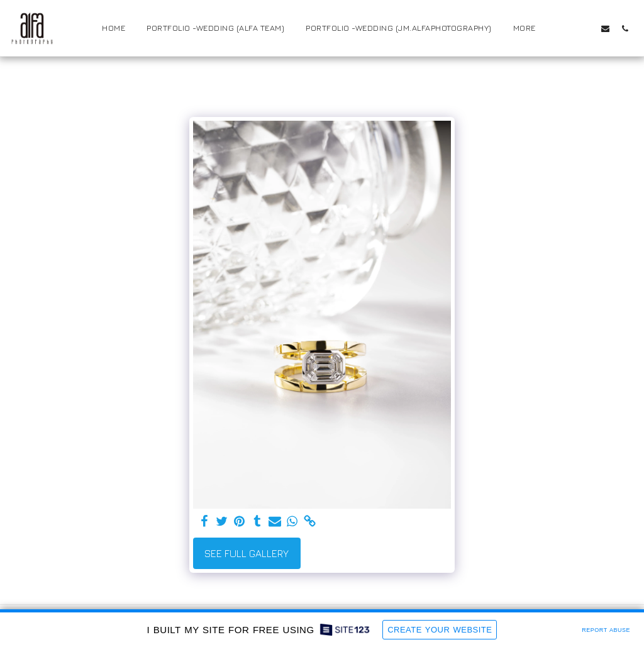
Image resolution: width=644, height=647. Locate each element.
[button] (566, 28)
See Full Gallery (247, 553)
